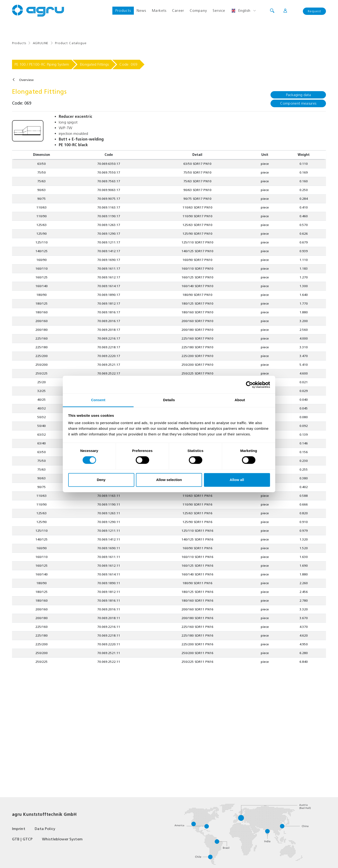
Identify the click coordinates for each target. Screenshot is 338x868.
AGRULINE (41, 43)
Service (219, 11)
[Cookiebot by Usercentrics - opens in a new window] (249, 385)
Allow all (237, 480)
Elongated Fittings (94, 64)
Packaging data (298, 95)
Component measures (298, 103)
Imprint (19, 829)
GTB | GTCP (22, 839)
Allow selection (169, 480)
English (241, 11)
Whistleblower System (62, 839)
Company (198, 11)
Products (123, 11)
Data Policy (45, 829)
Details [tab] (169, 400)
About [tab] (240, 400)
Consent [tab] (98, 400)
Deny (101, 480)
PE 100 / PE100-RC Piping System (42, 64)
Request (314, 11)
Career (178, 11)
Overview (26, 80)
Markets (159, 11)
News (141, 11)
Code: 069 (128, 64)
